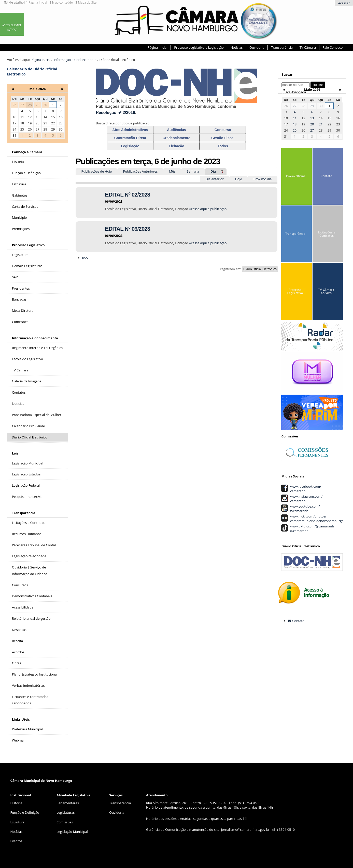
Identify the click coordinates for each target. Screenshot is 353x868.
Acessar (344, 3)
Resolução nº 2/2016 (115, 113)
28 (30, 105)
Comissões (65, 822)
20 (312, 124)
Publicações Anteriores (140, 171)
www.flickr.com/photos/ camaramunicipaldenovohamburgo (316, 519)
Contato (298, 621)
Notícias (237, 47)
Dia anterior (215, 179)
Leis (15, 453)
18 (295, 124)
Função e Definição (25, 812)
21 (321, 124)
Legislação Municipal (72, 832)
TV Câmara (308, 47)
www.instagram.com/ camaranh (306, 499)
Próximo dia (263, 179)
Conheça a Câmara (27, 152)
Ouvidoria (257, 47)
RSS (85, 258)
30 (321, 106)
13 (312, 118)
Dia (213, 171)
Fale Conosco (333, 47)
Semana (193, 171)
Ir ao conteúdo (61, 3)
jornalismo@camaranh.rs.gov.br (245, 830)
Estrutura (18, 822)
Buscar (287, 74)
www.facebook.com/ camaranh (305, 489)
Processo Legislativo (28, 245)
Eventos (16, 841)
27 (295, 106)
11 (295, 118)
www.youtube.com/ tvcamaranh (304, 509)
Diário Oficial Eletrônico (260, 269)
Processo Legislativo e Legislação (199, 47)
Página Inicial (37, 3)
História (16, 803)
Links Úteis (21, 719)
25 (295, 130)
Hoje (238, 179)
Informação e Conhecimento (75, 60)
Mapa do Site (86, 3)
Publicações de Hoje (97, 171)
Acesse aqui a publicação (208, 209)
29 (312, 106)
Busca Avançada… (295, 92)
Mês (172, 171)
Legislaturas (66, 812)
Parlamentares (68, 803)
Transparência (282, 47)
